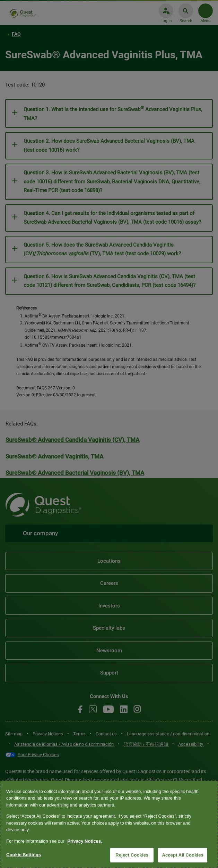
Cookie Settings (24, 855)
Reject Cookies (132, 855)
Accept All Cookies (183, 855)
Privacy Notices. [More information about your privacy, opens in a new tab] (85, 841)
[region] (109, 824)
